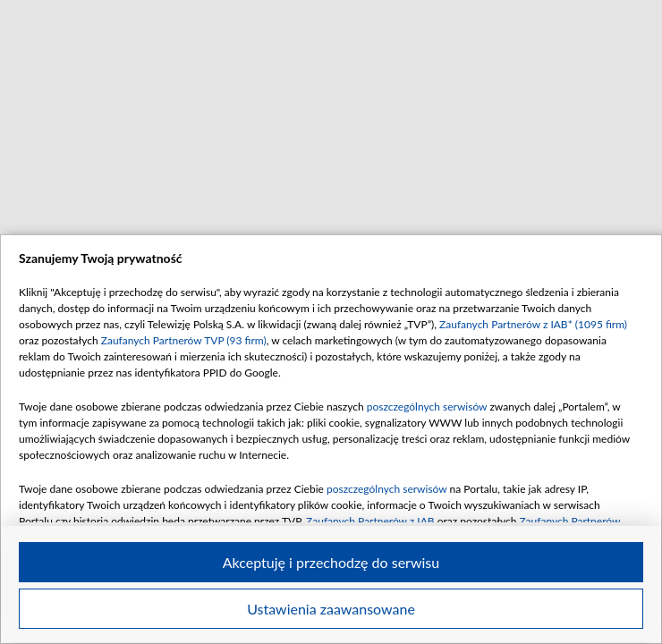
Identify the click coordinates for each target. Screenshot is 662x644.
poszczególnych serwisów (427, 407)
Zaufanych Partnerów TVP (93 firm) (184, 340)
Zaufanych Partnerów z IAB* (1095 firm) (533, 324)
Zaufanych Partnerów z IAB (370, 521)
